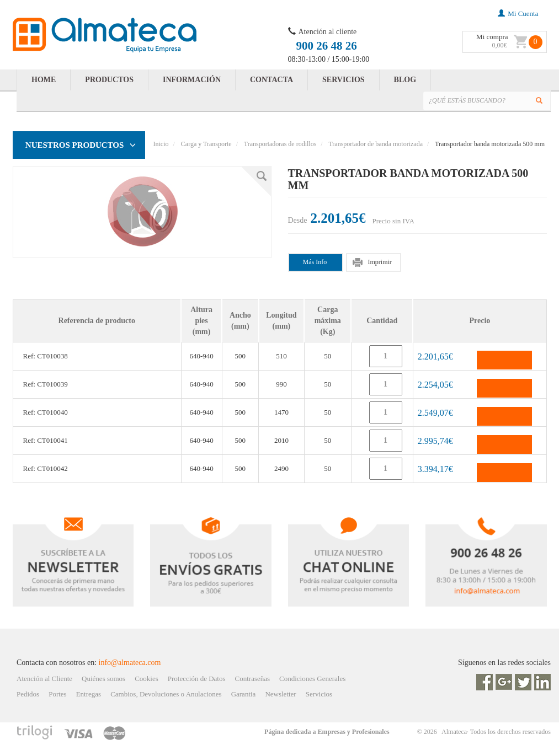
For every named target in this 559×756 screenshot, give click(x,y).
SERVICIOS (344, 80)
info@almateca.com (130, 663)
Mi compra (492, 37)
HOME (44, 80)
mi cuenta (518, 14)
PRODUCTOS (109, 80)
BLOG (405, 80)
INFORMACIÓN (192, 80)
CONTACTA (271, 80)
